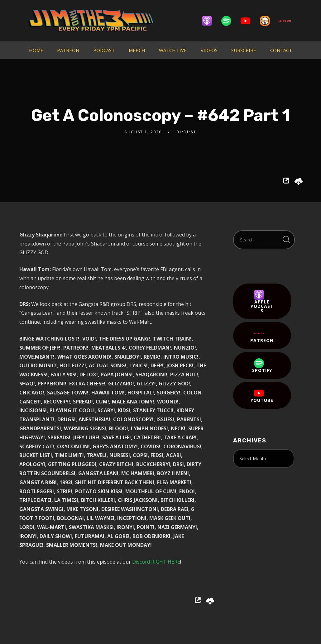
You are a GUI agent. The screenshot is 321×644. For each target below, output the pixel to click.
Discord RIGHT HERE (156, 562)
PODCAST (104, 50)
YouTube (262, 396)
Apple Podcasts (262, 302)
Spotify (262, 366)
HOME (36, 50)
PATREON (68, 50)
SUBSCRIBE (244, 50)
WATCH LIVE (173, 50)
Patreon (262, 336)
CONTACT (281, 50)
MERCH (137, 50)
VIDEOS (209, 50)
